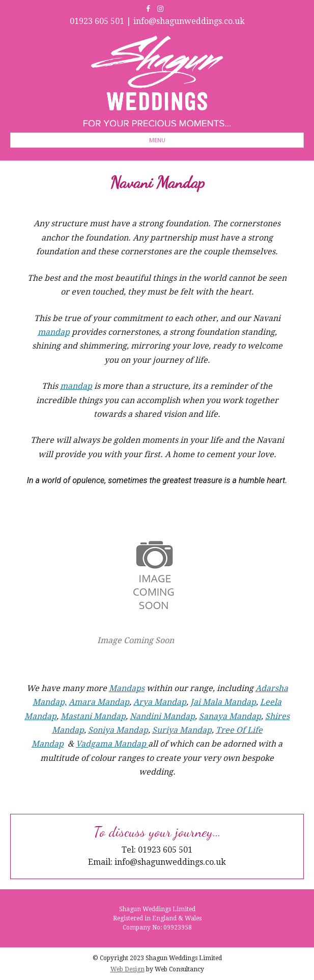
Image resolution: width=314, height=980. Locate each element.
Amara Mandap (99, 702)
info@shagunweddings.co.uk (189, 21)
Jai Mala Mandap (223, 702)
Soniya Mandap (118, 730)
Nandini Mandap (162, 716)
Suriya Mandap (182, 730)
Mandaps (127, 688)
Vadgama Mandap (112, 744)
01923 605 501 (97, 21)
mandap (54, 332)
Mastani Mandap (93, 716)
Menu (157, 140)
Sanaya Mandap (230, 716)
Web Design (127, 969)
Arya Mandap (160, 702)
